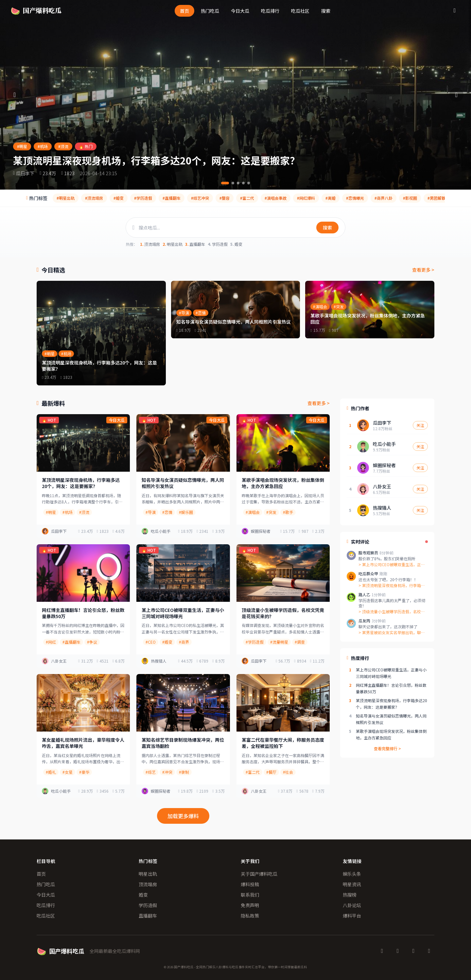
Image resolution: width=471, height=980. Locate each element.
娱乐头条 (352, 874)
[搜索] (455, 10)
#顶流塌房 (94, 198)
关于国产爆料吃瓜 (259, 874)
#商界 (184, 642)
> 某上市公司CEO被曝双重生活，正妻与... (392, 565)
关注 (420, 425)
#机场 (43, 146)
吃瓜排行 (270, 11)
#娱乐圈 (186, 512)
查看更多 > (423, 270)
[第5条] (249, 183)
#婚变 (119, 198)
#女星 (68, 772)
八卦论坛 (352, 905)
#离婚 (331, 198)
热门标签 (148, 861)
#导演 (151, 512)
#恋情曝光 (355, 198)
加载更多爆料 (183, 816)
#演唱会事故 (276, 198)
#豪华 (84, 772)
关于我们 (250, 861)
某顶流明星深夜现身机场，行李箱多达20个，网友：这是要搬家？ (156, 160)
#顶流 (63, 146)
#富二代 (247, 198)
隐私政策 (250, 916)
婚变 (236, 244)
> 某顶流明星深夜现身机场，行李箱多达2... (392, 585)
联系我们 (250, 895)
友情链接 (352, 861)
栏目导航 (46, 861)
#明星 (22, 146)
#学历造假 (143, 198)
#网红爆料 (306, 198)
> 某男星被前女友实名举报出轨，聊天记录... (392, 633)
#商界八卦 (384, 198)
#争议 (92, 642)
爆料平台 (352, 916)
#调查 (300, 642)
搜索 (326, 11)
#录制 (184, 772)
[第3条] (238, 183)
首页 (184, 11)
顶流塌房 (150, 244)
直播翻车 (195, 244)
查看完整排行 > (387, 749)
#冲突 (167, 772)
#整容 (225, 198)
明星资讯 (352, 884)
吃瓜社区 (300, 11)
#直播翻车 (172, 198)
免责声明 (250, 905)
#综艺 (151, 772)
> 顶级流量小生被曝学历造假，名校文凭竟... (392, 612)
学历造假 (218, 244)
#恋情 (167, 512)
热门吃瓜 (210, 11)
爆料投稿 (250, 884)
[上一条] (15, 95)
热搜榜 (350, 895)
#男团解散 (436, 198)
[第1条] (225, 183)
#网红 (51, 642)
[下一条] (456, 95)
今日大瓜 (240, 11)
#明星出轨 (66, 198)
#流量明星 (279, 642)
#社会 (288, 772)
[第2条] (233, 183)
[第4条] (243, 183)
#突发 (271, 512)
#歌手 (288, 512)
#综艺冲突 (200, 198)
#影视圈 (410, 198)
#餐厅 (271, 772)
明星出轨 (173, 244)
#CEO (151, 642)
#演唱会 (253, 512)
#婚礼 (51, 772)
